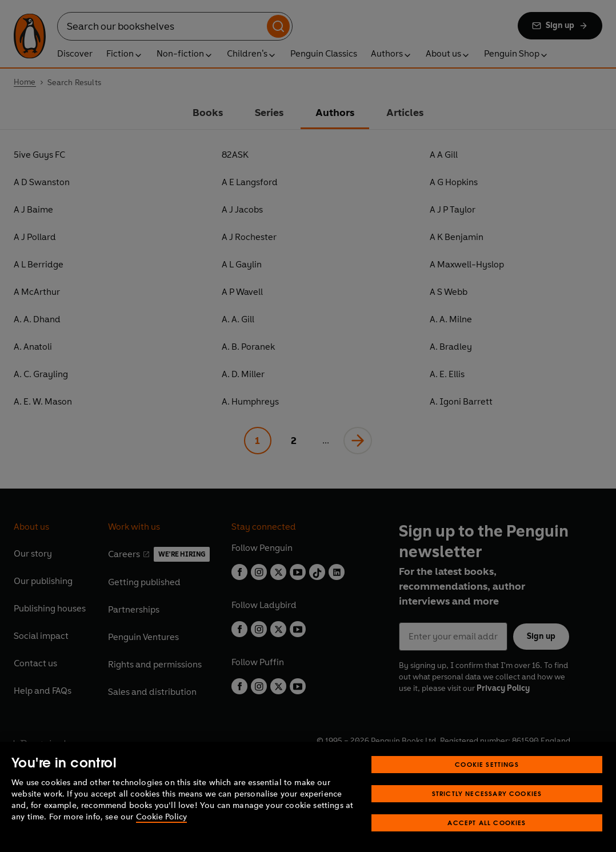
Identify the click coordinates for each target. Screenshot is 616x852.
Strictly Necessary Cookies (487, 809)
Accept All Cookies (487, 838)
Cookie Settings (487, 780)
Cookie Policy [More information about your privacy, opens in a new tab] (161, 832)
